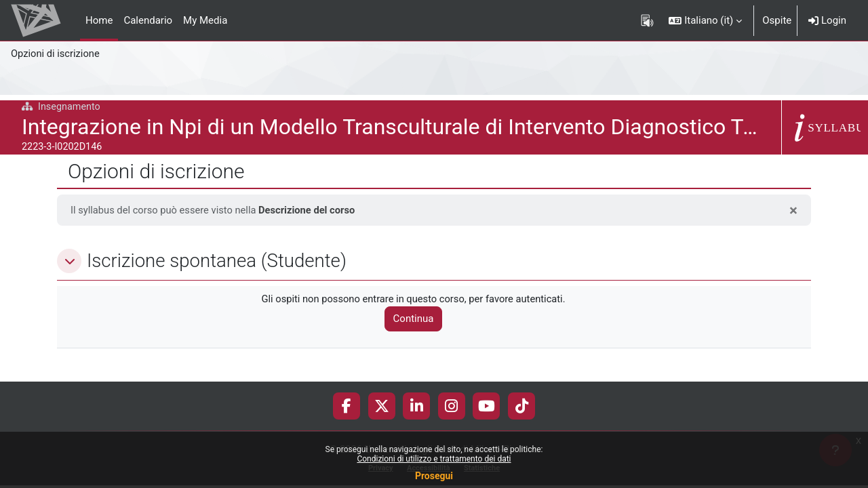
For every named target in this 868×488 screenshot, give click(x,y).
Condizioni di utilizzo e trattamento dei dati (434, 459)
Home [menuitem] (99, 20)
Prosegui (434, 476)
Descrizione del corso (312, 210)
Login (827, 20)
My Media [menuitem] (205, 20)
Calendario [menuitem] (148, 20)
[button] (705, 20)
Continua (417, 319)
